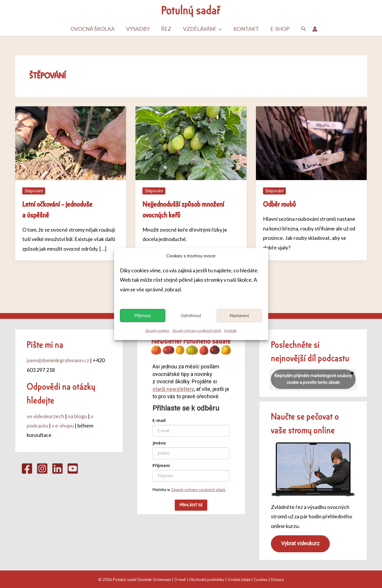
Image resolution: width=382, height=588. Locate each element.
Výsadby (139, 29)
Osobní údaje (239, 580)
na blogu (77, 416)
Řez (167, 29)
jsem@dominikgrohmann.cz (58, 360)
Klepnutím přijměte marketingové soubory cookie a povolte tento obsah (313, 379)
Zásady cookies (157, 331)
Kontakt (230, 331)
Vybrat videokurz (300, 543)
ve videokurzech (45, 416)
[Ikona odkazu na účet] (312, 29)
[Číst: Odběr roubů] (311, 143)
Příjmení (161, 465)
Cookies (261, 580)
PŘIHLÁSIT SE (191, 505)
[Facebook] (27, 469)
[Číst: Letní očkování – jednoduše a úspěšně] (71, 143)
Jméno (159, 443)
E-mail (159, 420)
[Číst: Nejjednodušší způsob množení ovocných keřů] (191, 143)
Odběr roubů (279, 204)
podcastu (333, 358)
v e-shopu (63, 425)
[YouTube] (73, 469)
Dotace (277, 580)
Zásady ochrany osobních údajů (197, 331)
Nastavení (239, 316)
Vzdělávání (202, 29)
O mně (180, 580)
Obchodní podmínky (207, 580)
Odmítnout (191, 316)
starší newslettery (173, 389)
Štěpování (34, 191)
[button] (218, 29)
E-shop (277, 29)
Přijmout (143, 316)
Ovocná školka (95, 29)
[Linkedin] (57, 469)
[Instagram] (42, 469)
